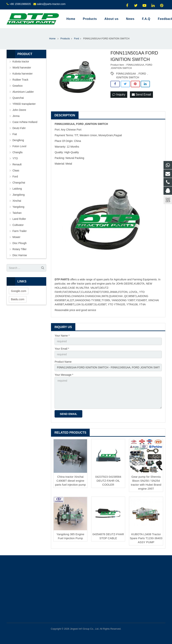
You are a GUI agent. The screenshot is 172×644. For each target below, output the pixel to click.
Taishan (17, 213)
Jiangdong (19, 195)
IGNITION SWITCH (128, 77)
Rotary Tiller (20, 249)
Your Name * (62, 336)
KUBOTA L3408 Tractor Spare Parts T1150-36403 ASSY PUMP (146, 538)
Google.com (19, 291)
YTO (15, 158)
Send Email (141, 94)
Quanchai (18, 98)
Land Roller (19, 219)
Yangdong (18, 207)
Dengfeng (18, 140)
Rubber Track (20, 80)
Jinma (16, 116)
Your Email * (62, 349)
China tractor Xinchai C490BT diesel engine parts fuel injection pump (70, 481)
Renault (17, 164)
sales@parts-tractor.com (51, 4)
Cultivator (18, 225)
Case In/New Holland (25, 122)
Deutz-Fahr (19, 128)
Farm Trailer (20, 231)
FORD (142, 74)
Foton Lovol (19, 146)
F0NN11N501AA (126, 74)
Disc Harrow (20, 255)
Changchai (19, 183)
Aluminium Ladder (23, 92)
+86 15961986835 (20, 4)
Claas (16, 170)
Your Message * (64, 375)
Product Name (63, 362)
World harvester (22, 68)
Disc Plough (20, 243)
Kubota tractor (21, 61)
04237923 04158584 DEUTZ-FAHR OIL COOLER (108, 481)
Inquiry (119, 94)
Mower (16, 237)
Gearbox (18, 86)
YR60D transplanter (24, 104)
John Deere (19, 110)
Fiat (15, 134)
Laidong (17, 189)
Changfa (17, 152)
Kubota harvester (23, 74)
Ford (15, 177)
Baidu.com (18, 299)
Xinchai (17, 201)
